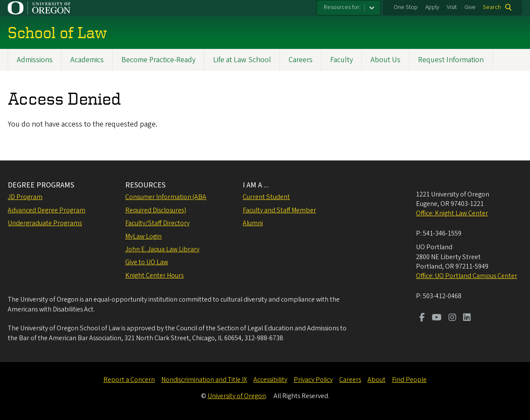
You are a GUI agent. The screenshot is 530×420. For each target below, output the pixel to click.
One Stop (406, 7)
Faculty (342, 60)
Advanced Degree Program (47, 210)
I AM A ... (256, 185)
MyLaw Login (143, 236)
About (376, 380)
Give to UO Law (147, 262)
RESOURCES (145, 185)
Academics (87, 60)
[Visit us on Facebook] (422, 318)
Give (470, 7)
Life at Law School (242, 60)
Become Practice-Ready (158, 60)
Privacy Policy (313, 380)
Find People (409, 380)
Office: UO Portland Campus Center (467, 276)
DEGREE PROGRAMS (41, 185)
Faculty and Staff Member (279, 210)
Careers (301, 60)
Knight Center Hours (154, 275)
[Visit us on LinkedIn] (467, 318)
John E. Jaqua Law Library (162, 249)
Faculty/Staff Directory (157, 223)
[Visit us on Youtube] (437, 318)
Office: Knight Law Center (452, 213)
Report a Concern (129, 380)
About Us (385, 60)
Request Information (451, 60)
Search (492, 7)
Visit (452, 7)
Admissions (35, 60)
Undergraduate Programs (45, 223)
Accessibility (270, 380)
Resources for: (342, 7)
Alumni (253, 223)
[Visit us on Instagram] (452, 318)
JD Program (25, 197)
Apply (432, 7)
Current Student (266, 197)
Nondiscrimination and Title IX (204, 380)
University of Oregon (237, 396)
